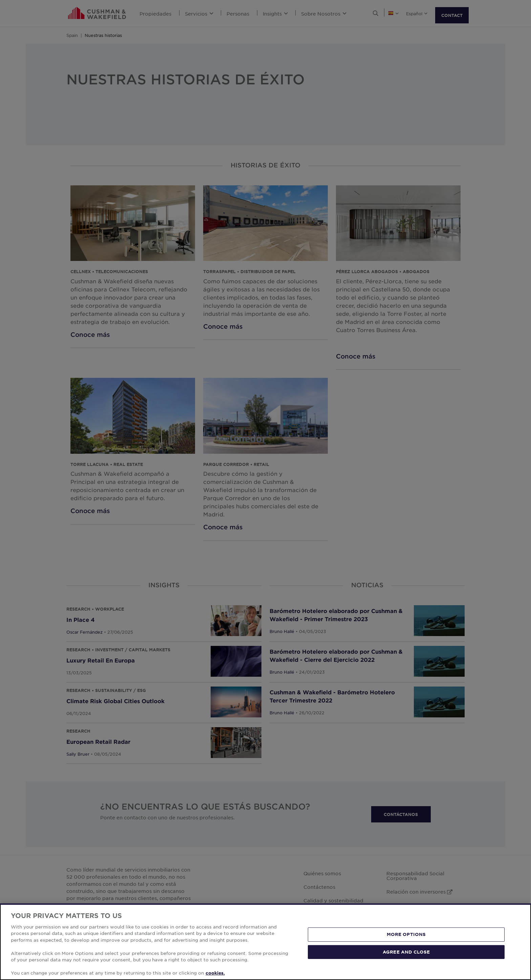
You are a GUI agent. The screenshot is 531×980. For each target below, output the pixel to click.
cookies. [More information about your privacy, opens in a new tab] (215, 973)
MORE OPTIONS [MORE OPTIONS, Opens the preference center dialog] (406, 934)
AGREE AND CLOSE (406, 952)
